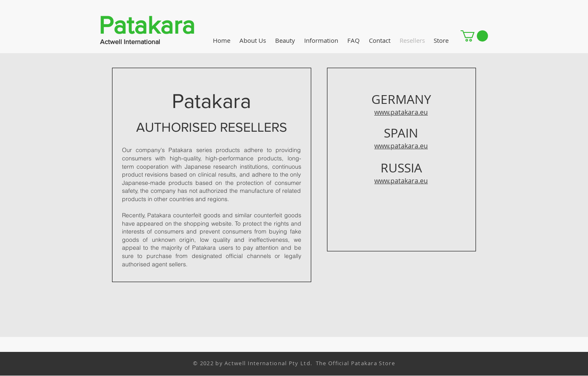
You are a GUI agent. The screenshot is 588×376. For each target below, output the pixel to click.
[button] (474, 36)
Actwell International (130, 42)
